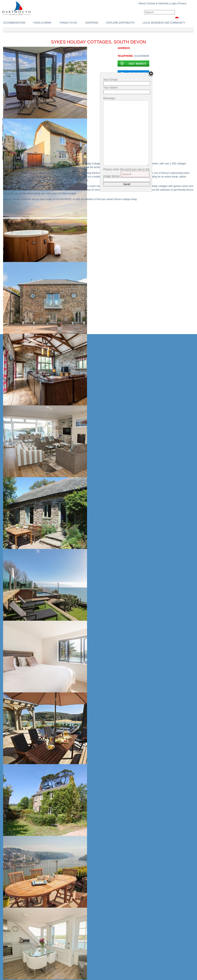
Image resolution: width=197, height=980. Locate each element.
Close (151, 74)
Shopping (92, 23)
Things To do (68, 23)
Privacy (182, 3)
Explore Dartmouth (120, 23)
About (142, 3)
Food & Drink (42, 23)
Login (173, 3)
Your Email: (110, 80)
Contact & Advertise (158, 3)
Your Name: (111, 88)
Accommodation (14, 23)
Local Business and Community (164, 23)
